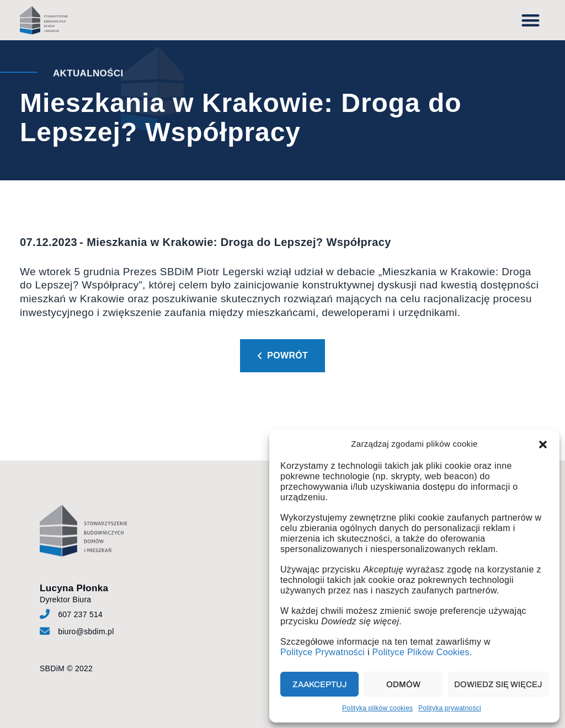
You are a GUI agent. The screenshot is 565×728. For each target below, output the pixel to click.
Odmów (403, 684)
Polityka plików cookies (377, 708)
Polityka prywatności (450, 708)
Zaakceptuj (320, 684)
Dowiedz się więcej (498, 684)
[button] (543, 445)
